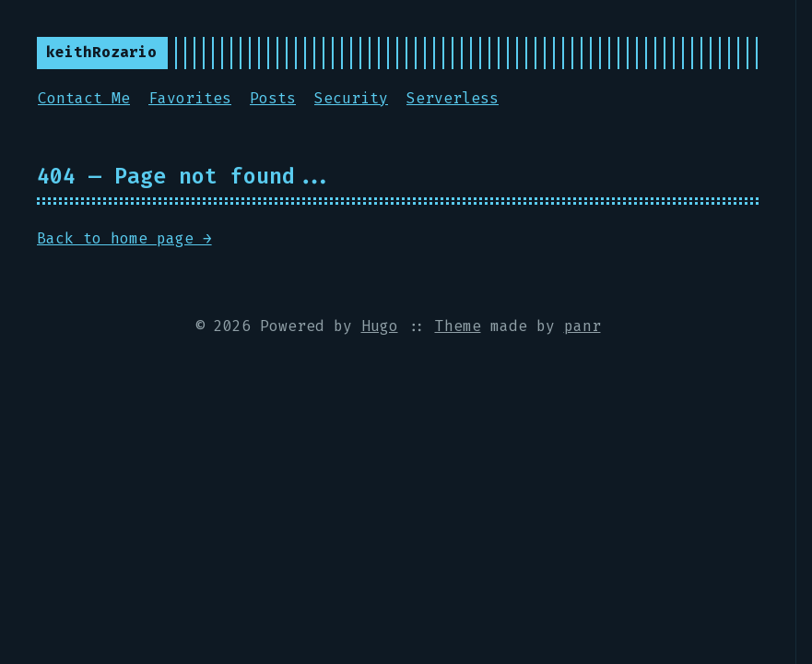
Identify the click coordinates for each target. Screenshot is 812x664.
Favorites (190, 98)
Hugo (380, 326)
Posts (273, 98)
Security (351, 98)
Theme (458, 326)
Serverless (453, 98)
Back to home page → (124, 238)
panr (583, 326)
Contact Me (84, 98)
